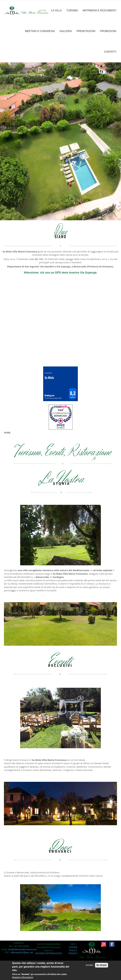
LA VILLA (56, 10)
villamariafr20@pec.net (22, 952)
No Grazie (102, 965)
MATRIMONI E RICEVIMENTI (99, 10)
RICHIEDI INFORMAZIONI (49, 953)
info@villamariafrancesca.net (22, 949)
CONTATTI (110, 52)
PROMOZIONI (108, 31)
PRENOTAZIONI (86, 31)
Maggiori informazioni (23, 977)
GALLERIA (66, 31)
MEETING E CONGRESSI (40, 31)
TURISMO (72, 10)
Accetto (89, 965)
